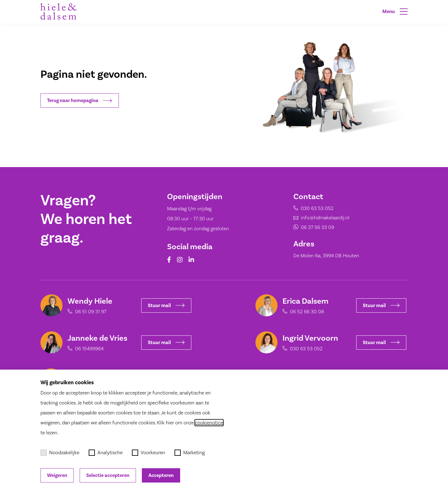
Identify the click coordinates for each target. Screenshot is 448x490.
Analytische (106, 453)
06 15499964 (87, 349)
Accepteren (161, 475)
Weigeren (57, 475)
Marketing (190, 453)
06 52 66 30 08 (304, 312)
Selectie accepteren (108, 475)
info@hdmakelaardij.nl (325, 218)
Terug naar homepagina (80, 100)
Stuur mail (164, 306)
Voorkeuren (149, 453)
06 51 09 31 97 (88, 312)
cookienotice (209, 423)
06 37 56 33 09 (317, 227)
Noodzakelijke (60, 453)
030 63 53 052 (317, 208)
